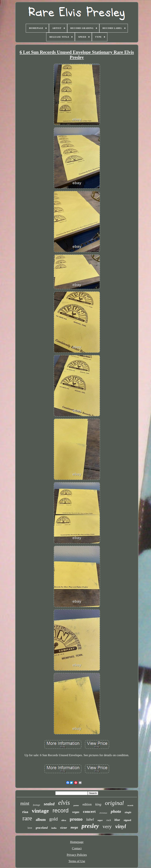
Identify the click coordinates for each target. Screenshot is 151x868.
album (41, 820)
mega (74, 827)
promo (76, 819)
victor (63, 828)
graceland (42, 828)
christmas (103, 813)
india (54, 828)
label (90, 819)
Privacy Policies (77, 855)
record (61, 811)
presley (90, 826)
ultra (64, 820)
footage (37, 805)
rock (109, 820)
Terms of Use (77, 861)
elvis (64, 803)
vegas (76, 812)
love (30, 828)
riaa (25, 812)
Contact (77, 848)
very (107, 826)
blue (117, 820)
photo (116, 811)
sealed (49, 804)
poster (76, 805)
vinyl (121, 826)
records (130, 805)
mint (25, 803)
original (114, 803)
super (100, 820)
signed (127, 820)
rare (27, 818)
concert (89, 811)
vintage (40, 811)
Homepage (77, 842)
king (98, 804)
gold (53, 819)
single (128, 812)
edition (87, 804)
